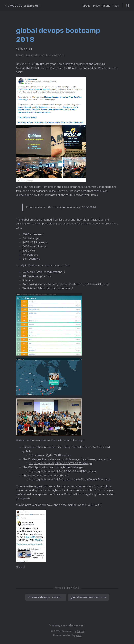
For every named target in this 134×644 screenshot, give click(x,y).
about (86, 6)
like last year (48, 64)
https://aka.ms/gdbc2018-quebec (50, 455)
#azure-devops (35, 55)
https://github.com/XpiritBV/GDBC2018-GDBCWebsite (63, 471)
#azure (20, 55)
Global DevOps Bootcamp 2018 (51, 68)
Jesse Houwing (58, 191)
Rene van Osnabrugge (98, 187)
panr (79, 635)
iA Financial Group (98, 284)
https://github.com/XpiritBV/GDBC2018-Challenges (61, 463)
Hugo (81, 631)
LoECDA (92, 505)
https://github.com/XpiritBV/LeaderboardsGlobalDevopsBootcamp (70, 479)
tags (116, 6)
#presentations (55, 55)
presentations (102, 6)
